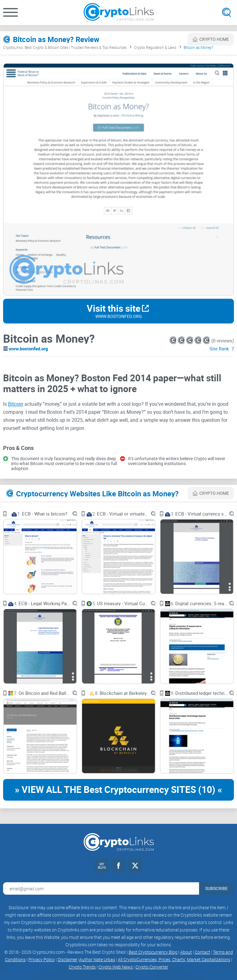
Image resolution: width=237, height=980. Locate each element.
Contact (202, 952)
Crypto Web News (116, 967)
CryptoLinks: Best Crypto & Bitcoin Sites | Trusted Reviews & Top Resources (65, 47)
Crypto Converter (152, 967)
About (186, 952)
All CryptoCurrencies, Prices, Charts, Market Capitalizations (174, 959)
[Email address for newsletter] (101, 888)
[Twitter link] (135, 866)
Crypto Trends (82, 967)
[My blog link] (102, 866)
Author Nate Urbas (97, 959)
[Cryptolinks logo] (119, 13)
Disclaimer (68, 959)
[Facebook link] (118, 866)
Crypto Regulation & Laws (155, 47)
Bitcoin (16, 404)
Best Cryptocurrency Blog (153, 952)
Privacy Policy (42, 959)
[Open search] (227, 12)
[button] (10, 12)
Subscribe (216, 888)
